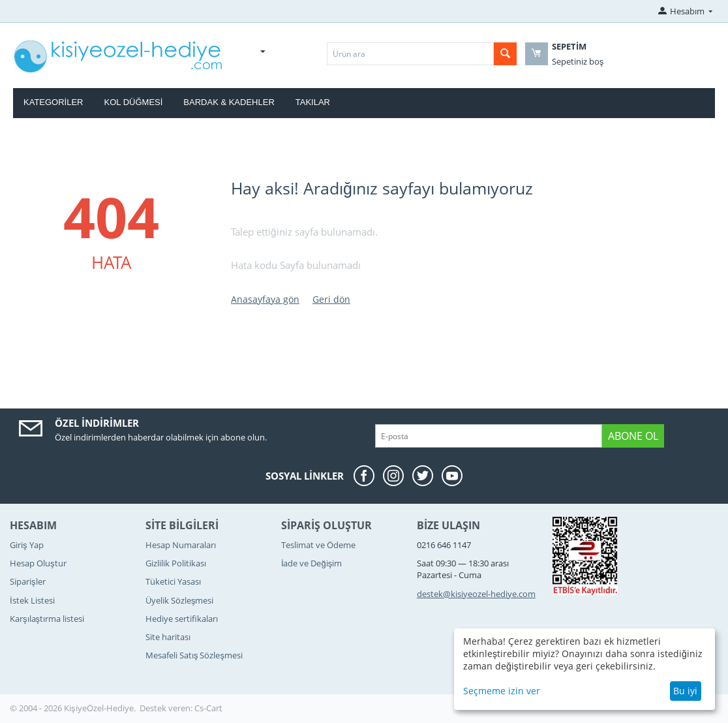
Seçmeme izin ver (502, 691)
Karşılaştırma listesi (47, 619)
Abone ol (633, 436)
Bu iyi (685, 691)
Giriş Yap (27, 545)
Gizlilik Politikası (176, 563)
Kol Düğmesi (134, 102)
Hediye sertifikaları (182, 619)
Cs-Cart (208, 708)
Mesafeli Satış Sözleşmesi (194, 655)
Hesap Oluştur (38, 563)
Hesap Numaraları (181, 545)
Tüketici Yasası (173, 581)
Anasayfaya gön (265, 299)
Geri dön (331, 299)
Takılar (313, 102)
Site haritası (168, 637)
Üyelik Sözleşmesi (180, 600)
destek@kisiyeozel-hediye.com (476, 594)
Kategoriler (53, 102)
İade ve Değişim (311, 563)
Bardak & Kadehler (229, 102)
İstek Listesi (32, 600)
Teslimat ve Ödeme (318, 545)
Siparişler (28, 581)
